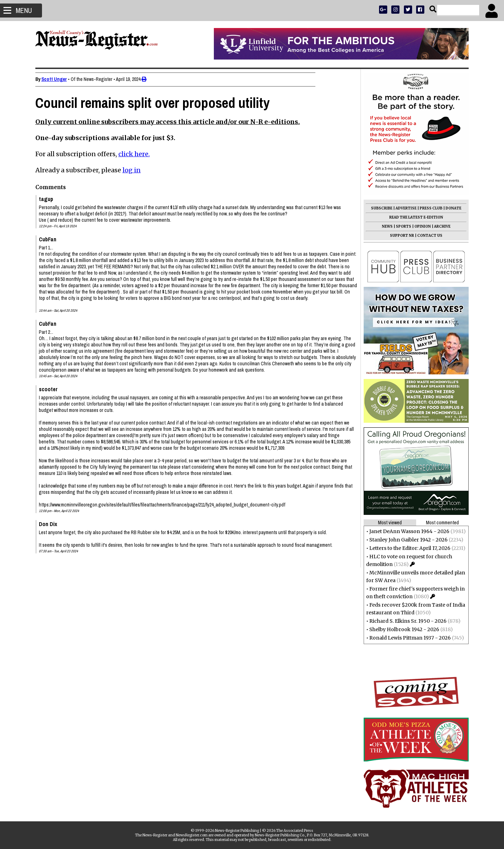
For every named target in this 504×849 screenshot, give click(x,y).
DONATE (450, 208)
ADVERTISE (403, 208)
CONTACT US (427, 236)
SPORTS (400, 226)
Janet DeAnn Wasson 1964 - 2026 (406, 531)
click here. (137, 154)
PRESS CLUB (428, 208)
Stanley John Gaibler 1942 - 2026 (405, 540)
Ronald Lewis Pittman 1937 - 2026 (407, 638)
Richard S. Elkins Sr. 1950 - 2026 (405, 621)
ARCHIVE (439, 226)
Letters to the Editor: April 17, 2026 (407, 548)
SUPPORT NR (399, 236)
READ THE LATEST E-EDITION (413, 217)
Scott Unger (57, 79)
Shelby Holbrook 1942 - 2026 (401, 629)
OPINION (419, 226)
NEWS (384, 226)
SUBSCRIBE (379, 208)
